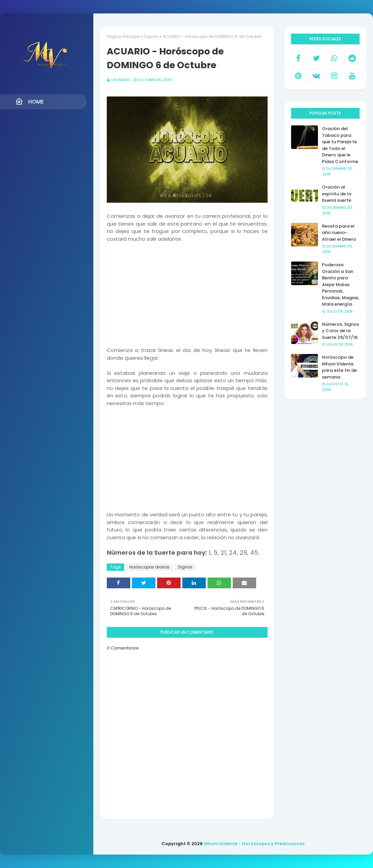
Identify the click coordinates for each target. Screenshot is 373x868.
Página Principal (123, 36)
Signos (151, 36)
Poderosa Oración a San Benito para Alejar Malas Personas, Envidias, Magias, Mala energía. (341, 284)
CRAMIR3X (121, 80)
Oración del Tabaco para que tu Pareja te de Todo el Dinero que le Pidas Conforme (340, 145)
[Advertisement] (187, 290)
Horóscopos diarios (149, 567)
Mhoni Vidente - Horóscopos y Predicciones (254, 844)
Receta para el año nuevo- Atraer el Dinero (339, 233)
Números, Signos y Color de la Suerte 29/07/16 (340, 331)
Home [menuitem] (29, 102)
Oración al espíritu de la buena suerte (337, 194)
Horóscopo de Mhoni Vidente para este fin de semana (339, 367)
